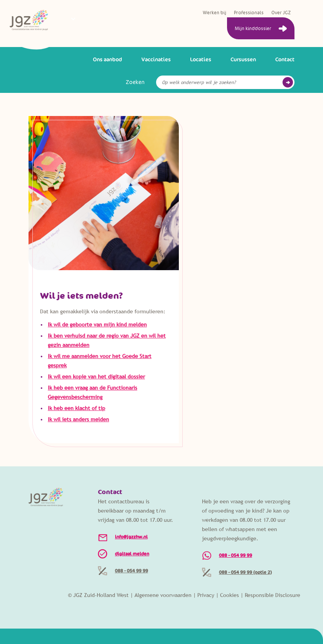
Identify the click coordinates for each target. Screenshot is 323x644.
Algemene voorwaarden (163, 595)
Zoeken (135, 82)
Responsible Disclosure (273, 595)
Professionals (249, 13)
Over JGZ (281, 13)
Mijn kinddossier (253, 29)
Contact (285, 59)
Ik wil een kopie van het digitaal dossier (96, 377)
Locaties (201, 59)
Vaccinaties (156, 59)
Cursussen (243, 59)
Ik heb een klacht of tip (77, 408)
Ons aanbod (108, 59)
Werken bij (214, 13)
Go (288, 82)
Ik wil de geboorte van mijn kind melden (97, 325)
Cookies (230, 595)
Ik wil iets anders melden (78, 419)
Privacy (206, 595)
